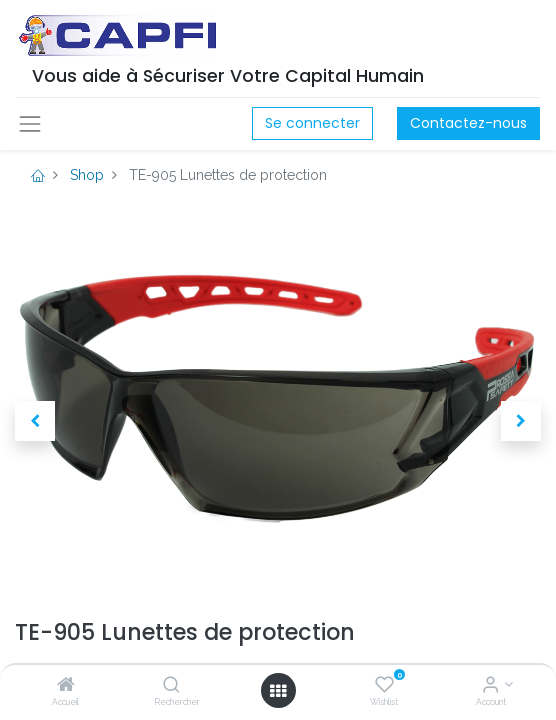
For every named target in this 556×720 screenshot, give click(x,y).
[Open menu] (278, 691)
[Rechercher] (171, 686)
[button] (35, 421)
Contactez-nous (468, 123)
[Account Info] (490, 686)
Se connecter (312, 123)
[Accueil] (66, 686)
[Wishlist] (384, 686)
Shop (87, 175)
